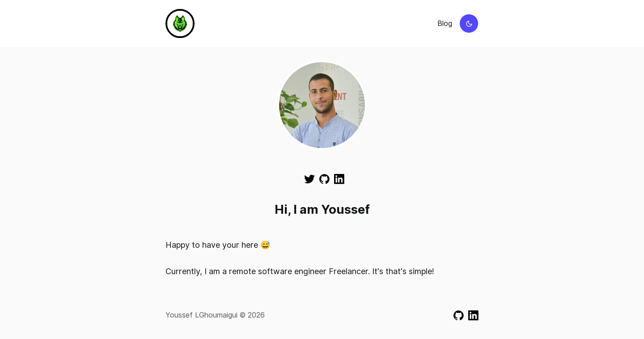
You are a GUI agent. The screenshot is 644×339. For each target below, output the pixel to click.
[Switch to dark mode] (469, 23)
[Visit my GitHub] (324, 178)
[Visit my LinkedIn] (339, 178)
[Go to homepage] (180, 23)
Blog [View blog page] (445, 23)
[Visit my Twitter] (309, 178)
